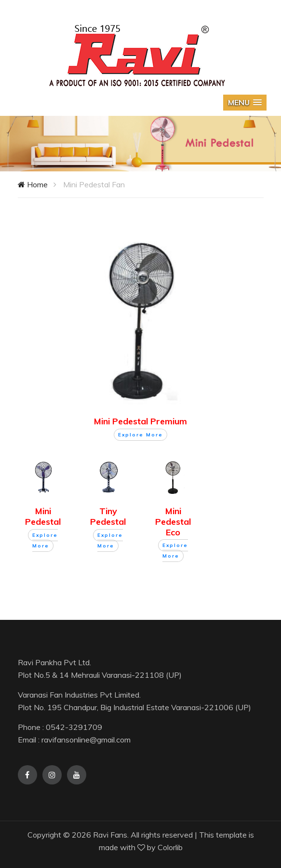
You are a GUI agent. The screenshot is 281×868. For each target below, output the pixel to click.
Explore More (140, 435)
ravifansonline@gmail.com (86, 740)
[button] (245, 103)
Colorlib (170, 847)
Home (33, 184)
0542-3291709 (74, 727)
